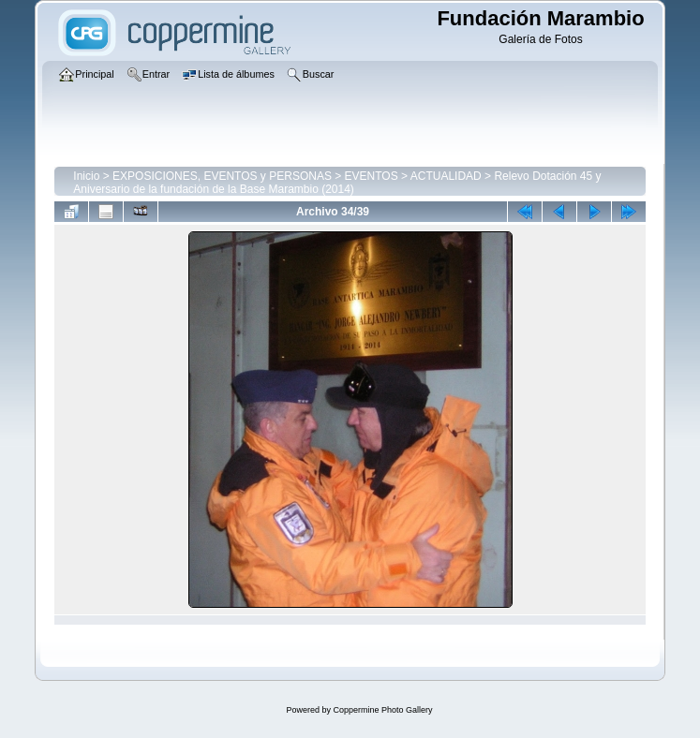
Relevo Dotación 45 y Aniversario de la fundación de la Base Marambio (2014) (337, 183)
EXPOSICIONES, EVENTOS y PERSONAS (222, 176)
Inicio (86, 176)
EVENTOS (372, 176)
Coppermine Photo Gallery (382, 710)
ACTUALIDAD (446, 176)
